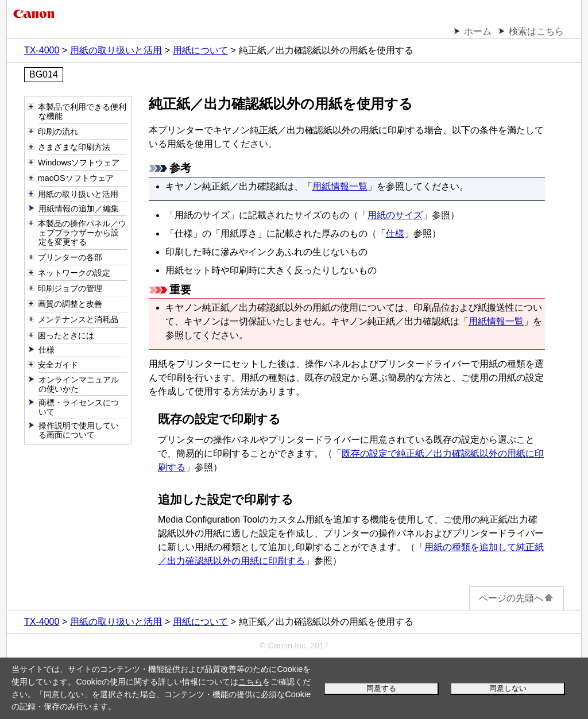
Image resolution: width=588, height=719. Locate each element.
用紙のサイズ (395, 215)
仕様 (395, 233)
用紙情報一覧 (340, 186)
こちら (250, 682)
